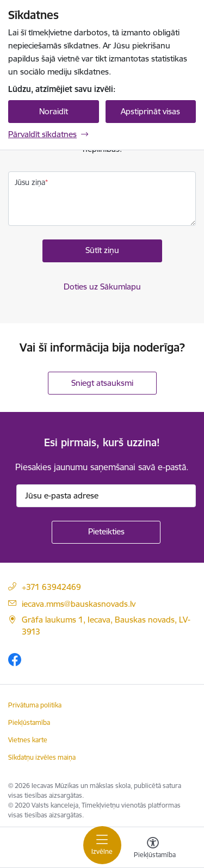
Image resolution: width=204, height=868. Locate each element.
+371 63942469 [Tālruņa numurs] (51, 587)
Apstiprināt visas (150, 111)
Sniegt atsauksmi (102, 383)
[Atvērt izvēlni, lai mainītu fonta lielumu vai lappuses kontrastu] (153, 849)
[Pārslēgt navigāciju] (102, 845)
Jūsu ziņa (30, 182)
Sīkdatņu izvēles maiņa (42, 757)
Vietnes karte (28, 740)
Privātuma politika (35, 705)
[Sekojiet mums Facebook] (15, 659)
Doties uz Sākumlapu (102, 287)
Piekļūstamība (29, 722)
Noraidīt (54, 111)
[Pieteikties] (106, 532)
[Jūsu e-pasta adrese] (106, 496)
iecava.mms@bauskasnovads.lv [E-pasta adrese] (79, 604)
